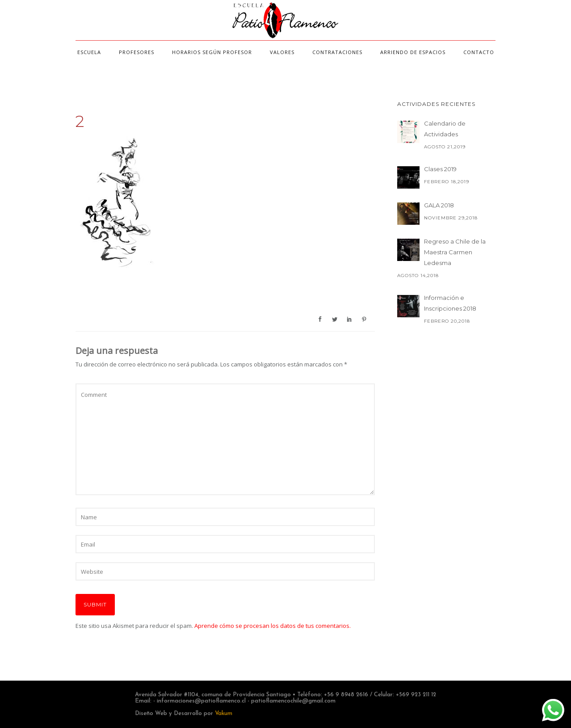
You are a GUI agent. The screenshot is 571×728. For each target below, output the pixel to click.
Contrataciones (337, 52)
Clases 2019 (440, 169)
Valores (282, 52)
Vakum (224, 713)
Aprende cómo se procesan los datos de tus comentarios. (273, 626)
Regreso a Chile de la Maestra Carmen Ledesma (455, 252)
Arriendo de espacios (413, 52)
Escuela (89, 52)
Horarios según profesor (212, 52)
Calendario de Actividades (445, 129)
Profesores (136, 52)
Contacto (479, 52)
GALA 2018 (439, 205)
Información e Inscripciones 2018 (450, 303)
